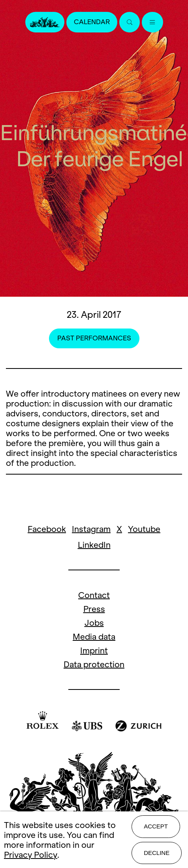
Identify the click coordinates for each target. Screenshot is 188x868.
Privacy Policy (31, 855)
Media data (94, 637)
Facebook (47, 529)
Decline (157, 853)
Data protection (94, 664)
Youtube (144, 529)
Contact (94, 595)
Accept (156, 826)
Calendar (92, 22)
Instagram (91, 529)
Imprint (94, 651)
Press (94, 609)
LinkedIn (94, 545)
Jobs (94, 623)
